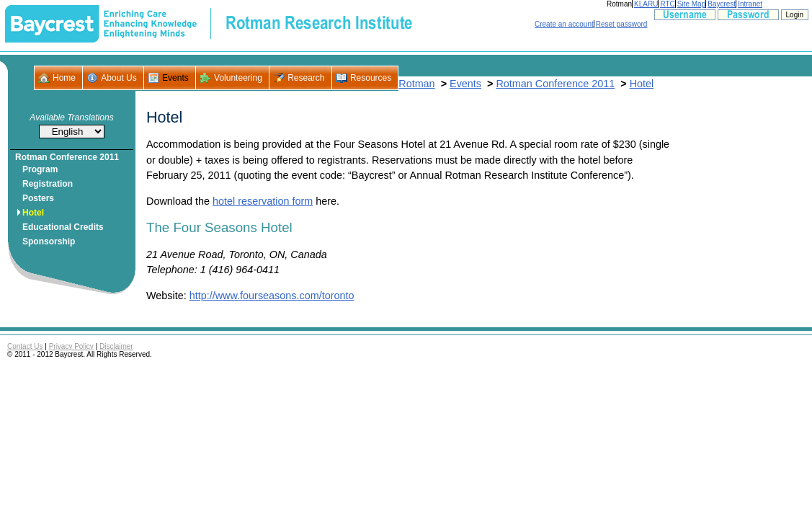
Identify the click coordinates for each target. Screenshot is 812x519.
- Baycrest (52, 24)
